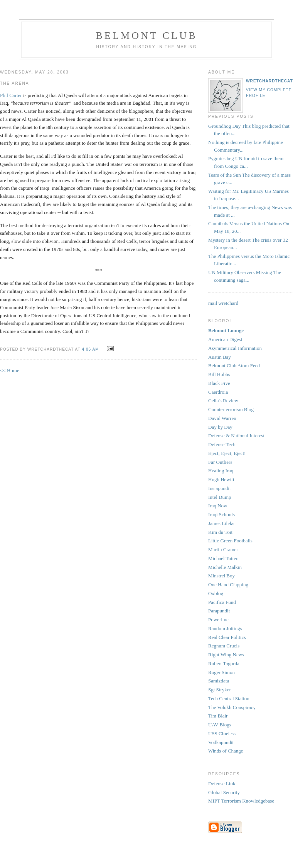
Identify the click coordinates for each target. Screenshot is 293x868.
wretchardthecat (269, 81)
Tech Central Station (229, 698)
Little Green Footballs (230, 541)
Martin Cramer (223, 549)
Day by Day (220, 427)
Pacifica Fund (222, 602)
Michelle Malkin (225, 567)
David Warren (222, 418)
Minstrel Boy (221, 576)
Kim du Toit (220, 532)
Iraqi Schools (221, 514)
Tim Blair (218, 716)
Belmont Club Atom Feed (234, 365)
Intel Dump (220, 497)
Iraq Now (218, 506)
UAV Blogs (220, 725)
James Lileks (221, 523)
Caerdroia (218, 392)
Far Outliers (220, 462)
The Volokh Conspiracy (232, 707)
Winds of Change (226, 751)
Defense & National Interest (236, 436)
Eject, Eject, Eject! (227, 453)
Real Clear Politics (227, 637)
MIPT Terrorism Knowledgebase (241, 801)
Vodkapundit (221, 742)
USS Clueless (222, 733)
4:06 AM (90, 349)
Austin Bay (220, 357)
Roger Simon (221, 672)
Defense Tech (222, 444)
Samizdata (219, 681)
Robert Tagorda (224, 663)
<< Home (10, 370)
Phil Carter (12, 95)
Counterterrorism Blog (231, 409)
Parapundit (219, 611)
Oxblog (216, 593)
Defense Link (222, 784)
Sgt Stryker (220, 690)
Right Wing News (226, 655)
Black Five (219, 383)
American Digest (225, 339)
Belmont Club (146, 36)
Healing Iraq (221, 471)
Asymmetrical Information (235, 348)
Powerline (218, 620)
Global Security (224, 792)
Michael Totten (223, 558)
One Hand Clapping (228, 585)
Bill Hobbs (219, 374)
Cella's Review (223, 401)
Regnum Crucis (224, 646)
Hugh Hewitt (221, 479)
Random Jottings (225, 628)
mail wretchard (223, 303)
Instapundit (220, 488)
